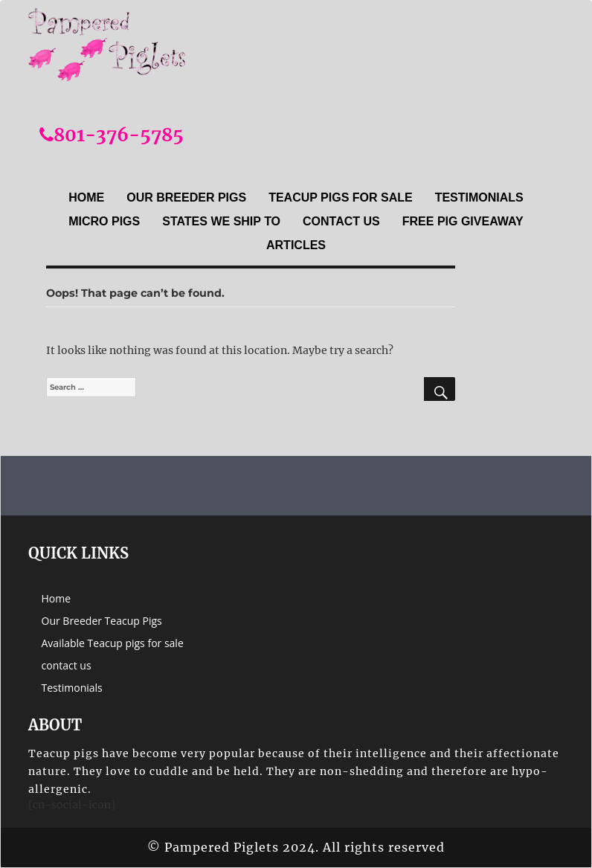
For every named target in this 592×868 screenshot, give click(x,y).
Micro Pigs (104, 221)
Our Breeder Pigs (186, 197)
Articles (296, 245)
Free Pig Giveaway (463, 221)
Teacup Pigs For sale (341, 197)
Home (86, 197)
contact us (341, 221)
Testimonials (479, 197)
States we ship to (221, 221)
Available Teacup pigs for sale (113, 643)
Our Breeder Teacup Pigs (102, 621)
